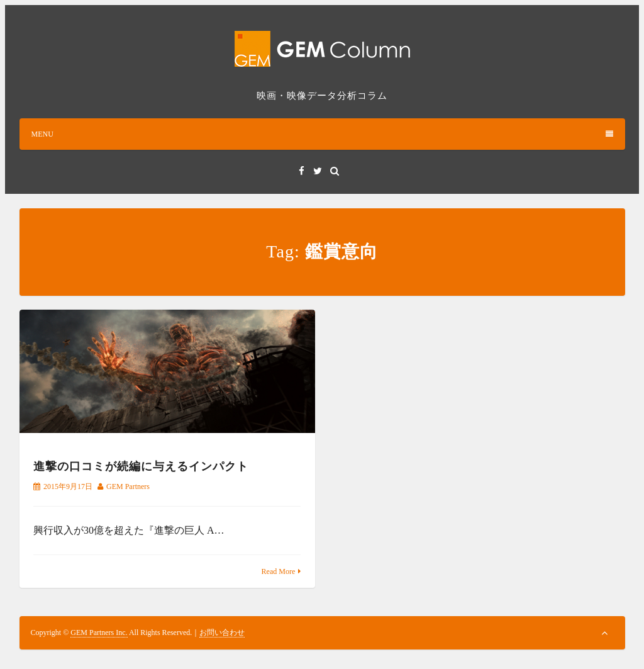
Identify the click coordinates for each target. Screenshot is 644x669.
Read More (279, 571)
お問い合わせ (222, 632)
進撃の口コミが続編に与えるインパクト (141, 466)
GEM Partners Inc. (99, 632)
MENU (322, 134)
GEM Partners (128, 486)
